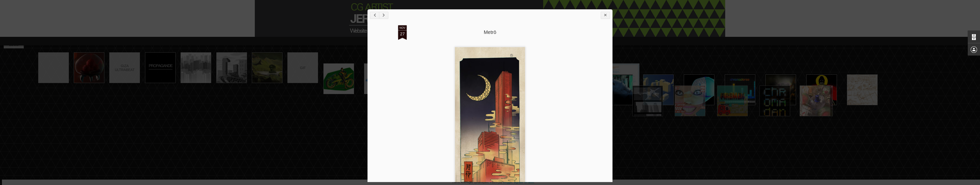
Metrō (490, 32)
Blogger (508, 182)
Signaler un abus (524, 182)
